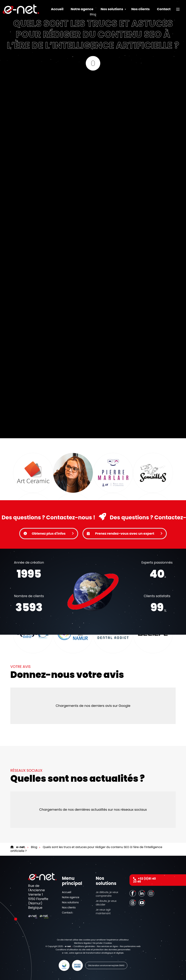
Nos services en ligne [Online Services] (107, 946)
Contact (164, 9)
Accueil (57, 9)
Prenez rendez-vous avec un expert (125, 533)
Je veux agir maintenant (103, 911)
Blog (34, 847)
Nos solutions (70, 902)
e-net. (65, 953)
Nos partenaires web (130, 946)
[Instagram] (151, 893)
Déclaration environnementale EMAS (106, 965)
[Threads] (133, 903)
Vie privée (97, 943)
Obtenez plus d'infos (49, 533)
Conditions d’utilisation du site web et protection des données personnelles (93, 950)
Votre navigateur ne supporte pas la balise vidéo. (93, 592)
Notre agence (82, 9)
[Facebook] (133, 893)
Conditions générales (84, 946)
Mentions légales (82, 943)
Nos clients (140, 9)
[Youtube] (142, 903)
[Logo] (21, 9)
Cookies (108, 943)
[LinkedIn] (142, 893)
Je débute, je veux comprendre (107, 894)
